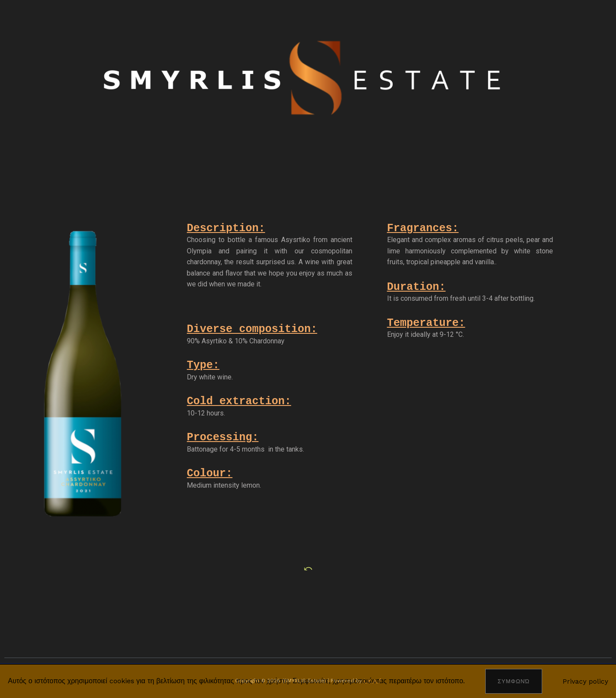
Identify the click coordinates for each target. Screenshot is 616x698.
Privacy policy (585, 681)
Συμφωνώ (514, 681)
